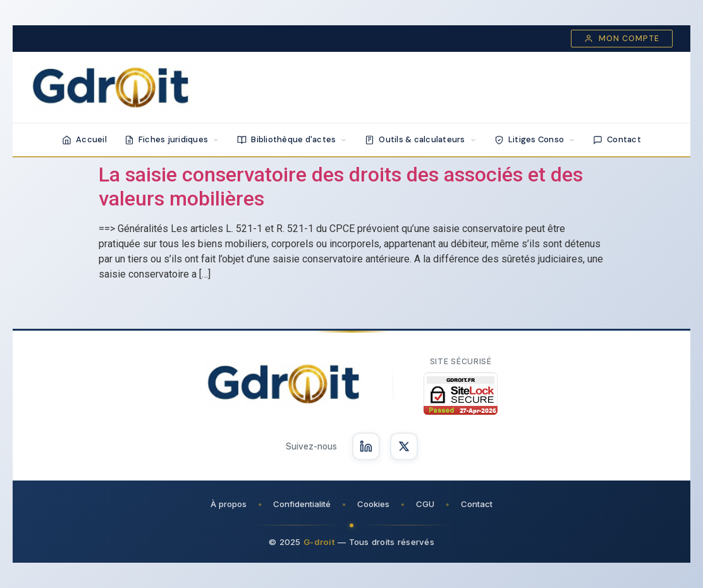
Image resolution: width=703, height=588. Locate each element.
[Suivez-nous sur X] (404, 446)
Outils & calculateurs (420, 139)
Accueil (84, 139)
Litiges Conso (535, 139)
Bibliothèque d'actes (292, 139)
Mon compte (622, 39)
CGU (425, 504)
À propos (229, 504)
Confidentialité (302, 504)
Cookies (373, 504)
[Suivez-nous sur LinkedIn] (366, 446)
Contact (617, 139)
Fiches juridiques (172, 139)
